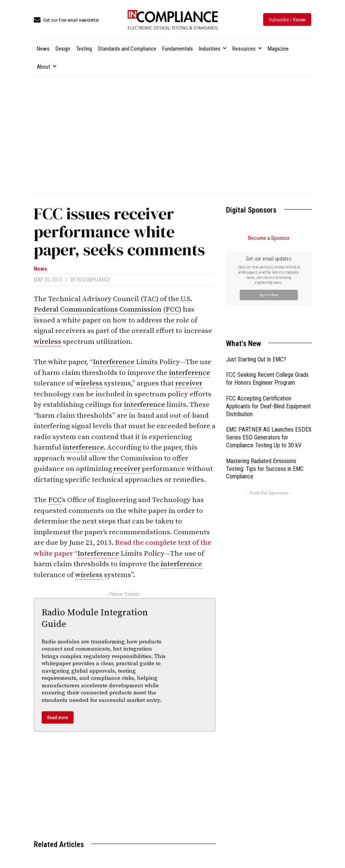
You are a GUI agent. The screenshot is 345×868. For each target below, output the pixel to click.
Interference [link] (114, 362)
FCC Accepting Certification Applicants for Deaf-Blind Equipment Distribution (268, 406)
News (40, 269)
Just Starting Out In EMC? (256, 359)
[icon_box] (66, 20)
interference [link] (190, 373)
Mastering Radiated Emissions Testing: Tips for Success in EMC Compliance (265, 469)
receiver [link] (189, 383)
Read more (58, 717)
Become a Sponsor (269, 238)
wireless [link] (47, 342)
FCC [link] (172, 310)
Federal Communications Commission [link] (98, 310)
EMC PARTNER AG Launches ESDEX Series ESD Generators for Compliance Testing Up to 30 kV (269, 437)
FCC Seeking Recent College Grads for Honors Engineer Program (267, 379)
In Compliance (94, 280)
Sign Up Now (269, 295)
